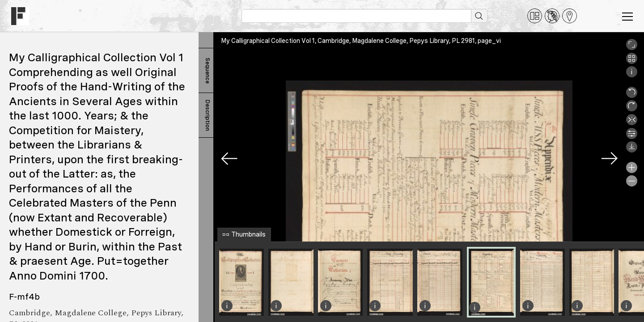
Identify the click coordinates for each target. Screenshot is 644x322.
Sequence (208, 71)
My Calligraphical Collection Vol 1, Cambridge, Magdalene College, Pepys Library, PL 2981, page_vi (361, 41)
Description (208, 115)
